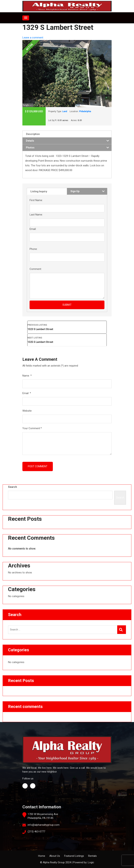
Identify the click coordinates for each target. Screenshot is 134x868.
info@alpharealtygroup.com (44, 825)
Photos (30, 148)
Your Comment (32, 428)
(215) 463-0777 (36, 832)
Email (27, 393)
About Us (55, 856)
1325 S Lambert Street (67, 340)
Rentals (92, 856)
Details (30, 141)
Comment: (36, 269)
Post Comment (38, 466)
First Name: (36, 200)
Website (27, 411)
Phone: (33, 249)
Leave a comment (33, 38)
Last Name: (36, 215)
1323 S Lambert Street (67, 327)
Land (65, 111)
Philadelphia (85, 111)
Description (33, 134)
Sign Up (75, 191)
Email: (33, 229)
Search (13, 487)
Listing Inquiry (39, 191)
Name (27, 376)
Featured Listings (74, 856)
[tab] (67, 134)
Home (42, 856)
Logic (91, 862)
